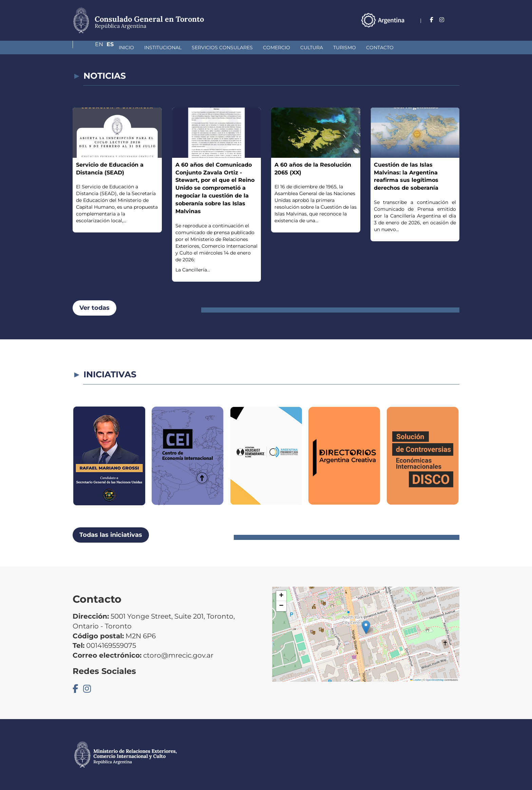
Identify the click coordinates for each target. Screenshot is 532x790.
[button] (366, 627)
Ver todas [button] (94, 308)
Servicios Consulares (186, 48)
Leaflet (416, 680)
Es (456, 20)
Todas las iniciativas (111, 535)
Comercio (241, 48)
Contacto (344, 48)
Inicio (90, 48)
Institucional (127, 48)
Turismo (309, 48)
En (442, 20)
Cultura (276, 48)
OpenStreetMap (435, 680)
